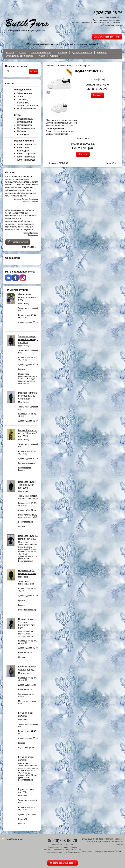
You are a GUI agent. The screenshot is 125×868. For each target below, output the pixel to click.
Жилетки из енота (26, 157)
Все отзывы (28, 247)
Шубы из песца (25, 119)
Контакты (102, 53)
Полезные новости (41, 53)
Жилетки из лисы (26, 160)
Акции (42, 56)
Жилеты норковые (26, 154)
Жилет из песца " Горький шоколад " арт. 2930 (28, 339)
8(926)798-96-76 (108, 13)
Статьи (54, 56)
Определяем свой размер (20, 56)
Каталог (10, 53)
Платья (20, 96)
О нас (23, 53)
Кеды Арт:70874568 (58, 163)
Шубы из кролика (26, 128)
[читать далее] (19, 196)
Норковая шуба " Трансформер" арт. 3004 (27, 485)
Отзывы (63, 53)
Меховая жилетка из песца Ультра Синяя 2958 (28, 396)
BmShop (119, 851)
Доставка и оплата (82, 53)
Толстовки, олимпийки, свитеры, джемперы (27, 103)
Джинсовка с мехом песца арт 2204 (27, 297)
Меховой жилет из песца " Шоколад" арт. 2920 (28, 433)
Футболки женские (26, 109)
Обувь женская (25, 93)
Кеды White (111, 163)
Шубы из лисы (24, 122)
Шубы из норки (24, 125)
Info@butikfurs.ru (15, 839)
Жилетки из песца (26, 144)
